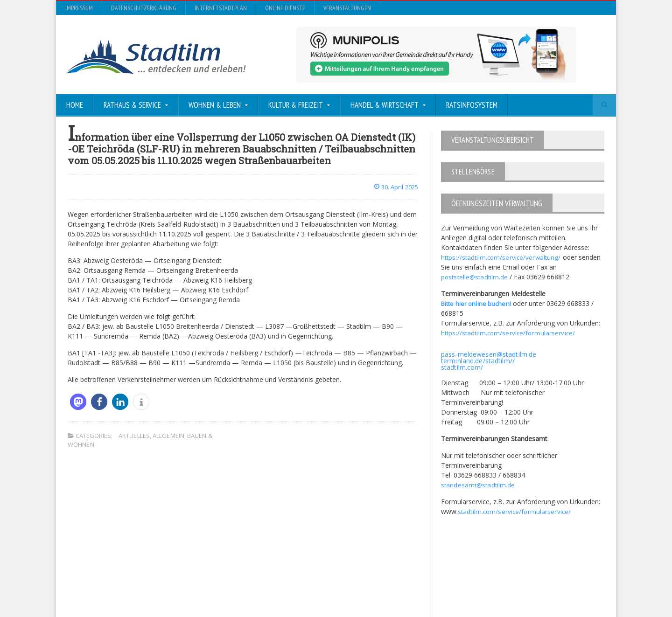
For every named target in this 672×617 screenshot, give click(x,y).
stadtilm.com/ (462, 367)
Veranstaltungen (347, 8)
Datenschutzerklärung (144, 8)
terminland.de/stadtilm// (477, 360)
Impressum (79, 8)
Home (75, 105)
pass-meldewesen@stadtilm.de (488, 354)
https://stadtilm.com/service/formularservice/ (509, 332)
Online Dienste (285, 8)
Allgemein (168, 436)
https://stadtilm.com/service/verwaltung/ (502, 257)
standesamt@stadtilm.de (479, 484)
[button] (78, 402)
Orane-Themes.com (252, 585)
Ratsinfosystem (472, 105)
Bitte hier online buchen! (477, 303)
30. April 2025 (394, 187)
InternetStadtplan (221, 8)
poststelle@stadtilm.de (475, 276)
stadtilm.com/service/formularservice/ (515, 511)
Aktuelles (134, 436)
